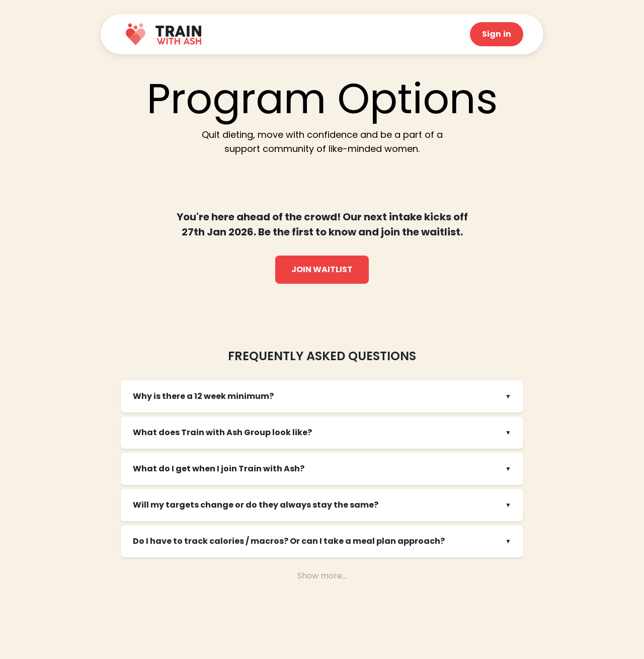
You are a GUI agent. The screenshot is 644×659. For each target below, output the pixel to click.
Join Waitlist (322, 269)
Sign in (497, 34)
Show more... (322, 576)
